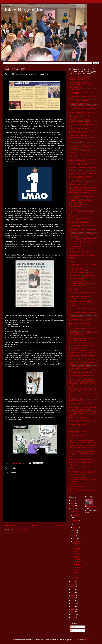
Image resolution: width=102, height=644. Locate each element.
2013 (73, 606)
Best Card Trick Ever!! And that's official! (82, 112)
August (75, 527)
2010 (73, 615)
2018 (73, 592)
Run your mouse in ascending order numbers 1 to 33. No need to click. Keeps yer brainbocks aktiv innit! (82, 339)
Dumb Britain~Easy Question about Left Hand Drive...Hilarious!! (82, 202)
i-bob (74, 640)
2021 (73, 584)
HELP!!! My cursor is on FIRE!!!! (79, 251)
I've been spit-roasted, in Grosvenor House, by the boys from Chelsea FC (83, 285)
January (76, 578)
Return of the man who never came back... (77, 571)
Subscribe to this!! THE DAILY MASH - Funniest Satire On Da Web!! (81, 368)
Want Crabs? (73, 438)
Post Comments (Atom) (21, 530)
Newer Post (10, 525)
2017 (73, 595)
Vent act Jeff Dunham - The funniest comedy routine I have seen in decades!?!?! (83, 421)
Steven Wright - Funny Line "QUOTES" (81, 360)
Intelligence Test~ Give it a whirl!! (80, 296)
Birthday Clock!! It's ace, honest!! (79, 119)
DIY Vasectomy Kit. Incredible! (79, 180)
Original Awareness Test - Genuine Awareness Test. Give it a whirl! (80, 320)
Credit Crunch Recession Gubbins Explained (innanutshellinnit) (80, 177)
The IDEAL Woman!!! (76, 398)
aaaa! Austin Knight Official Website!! (81, 85)
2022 (73, 581)
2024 (73, 506)
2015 (73, 601)
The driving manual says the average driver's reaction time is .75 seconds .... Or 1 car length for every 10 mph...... (83, 390)
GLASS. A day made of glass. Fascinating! (83, 239)
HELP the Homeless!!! (76, 249)
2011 (73, 612)
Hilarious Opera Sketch (76, 268)
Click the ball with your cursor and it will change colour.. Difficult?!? (82, 164)
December (76, 511)
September (76, 523)
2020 (73, 587)
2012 (73, 609)
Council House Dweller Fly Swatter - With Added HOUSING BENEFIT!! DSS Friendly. (83, 173)
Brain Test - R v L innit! (76, 141)
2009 (73, 617)
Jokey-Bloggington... (26, 9)
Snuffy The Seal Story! (76, 348)
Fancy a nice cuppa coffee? (78, 216)
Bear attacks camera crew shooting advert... (83, 106)
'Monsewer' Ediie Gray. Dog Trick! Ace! (81, 77)
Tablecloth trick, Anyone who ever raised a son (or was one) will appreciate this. (82, 372)
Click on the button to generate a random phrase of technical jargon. (82, 160)
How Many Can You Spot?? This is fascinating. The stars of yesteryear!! (81, 272)
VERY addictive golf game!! (78, 424)
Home (35, 525)
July (74, 530)
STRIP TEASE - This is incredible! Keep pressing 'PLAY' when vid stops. (82, 363)
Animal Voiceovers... (76, 90)
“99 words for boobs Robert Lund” (80, 80)
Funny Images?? (74, 236)
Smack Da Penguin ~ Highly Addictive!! (81, 346)
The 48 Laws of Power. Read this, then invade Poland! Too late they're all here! (82, 380)
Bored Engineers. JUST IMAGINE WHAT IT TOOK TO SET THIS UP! (83, 132)
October (76, 520)
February (76, 541)
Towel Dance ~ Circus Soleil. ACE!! (80, 418)
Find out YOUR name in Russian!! (80, 218)
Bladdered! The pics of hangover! (80, 122)
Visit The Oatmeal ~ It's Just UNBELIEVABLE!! (78, 432)
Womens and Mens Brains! (78, 477)
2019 (73, 590)
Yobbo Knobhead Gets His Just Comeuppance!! (79, 487)
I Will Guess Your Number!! (78, 281)
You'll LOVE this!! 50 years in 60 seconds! (82, 491)
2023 (73, 509)
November (76, 516)
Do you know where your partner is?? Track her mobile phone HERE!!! (83, 184)
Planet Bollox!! (74, 326)
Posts (73, 627)
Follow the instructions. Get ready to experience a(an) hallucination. (80, 222)
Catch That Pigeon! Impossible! (79, 144)
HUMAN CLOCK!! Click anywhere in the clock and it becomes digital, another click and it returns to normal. (82, 277)
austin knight (91, 506)
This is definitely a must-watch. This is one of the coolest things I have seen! (83, 408)
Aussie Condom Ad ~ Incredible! (79, 101)
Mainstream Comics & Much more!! (80, 301)
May (75, 533)
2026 (73, 500)
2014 (73, 603)
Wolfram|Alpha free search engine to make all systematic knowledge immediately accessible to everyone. (83, 473)
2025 (73, 503)
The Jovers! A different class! (78, 401)
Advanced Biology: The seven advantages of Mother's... (77, 560)
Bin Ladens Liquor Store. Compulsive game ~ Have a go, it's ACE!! (83, 116)
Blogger (86, 640)
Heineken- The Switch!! (76, 246)
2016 (73, 598)
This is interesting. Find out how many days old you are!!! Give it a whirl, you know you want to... (83, 413)
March (75, 538)
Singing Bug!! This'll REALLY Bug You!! (81, 343)
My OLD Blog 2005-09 (76, 317)
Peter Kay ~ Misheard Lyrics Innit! (80, 323)
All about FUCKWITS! (76, 87)
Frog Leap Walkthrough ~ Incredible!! (81, 234)
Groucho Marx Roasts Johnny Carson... (82, 241)
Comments (75, 630)
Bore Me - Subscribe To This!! (78, 129)
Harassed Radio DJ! (75, 244)
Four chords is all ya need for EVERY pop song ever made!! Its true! (82, 226)
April (75, 536)
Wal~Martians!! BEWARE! (77, 435)
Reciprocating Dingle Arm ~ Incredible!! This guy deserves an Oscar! (83, 334)
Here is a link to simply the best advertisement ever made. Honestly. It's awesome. (82, 256)
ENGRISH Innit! (74, 209)
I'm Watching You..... (77, 544)
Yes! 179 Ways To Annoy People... (80, 484)
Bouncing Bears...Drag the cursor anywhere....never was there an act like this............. (81, 137)
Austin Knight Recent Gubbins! (79, 82)
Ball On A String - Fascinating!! (79, 103)
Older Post (60, 525)
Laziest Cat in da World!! (77, 299)
